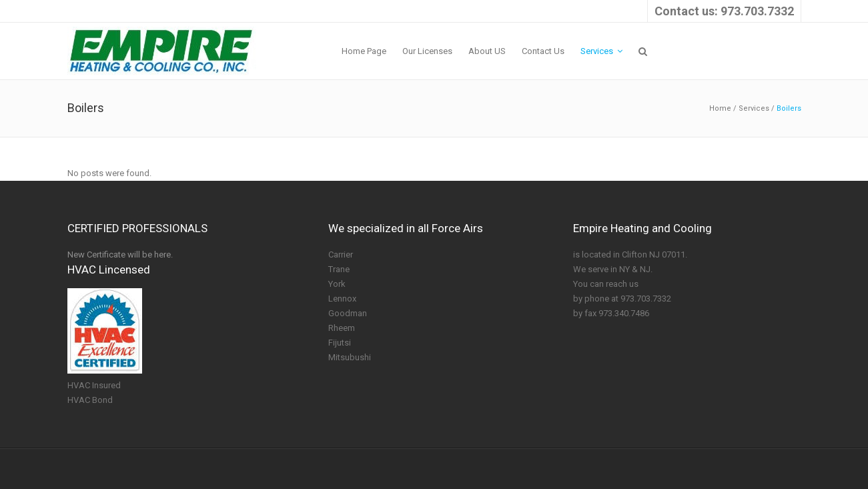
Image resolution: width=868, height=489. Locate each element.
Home (720, 108)
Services (754, 108)
